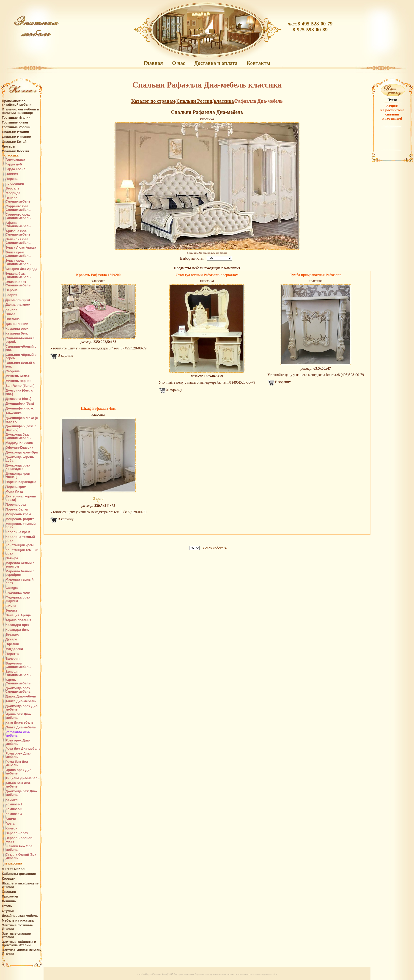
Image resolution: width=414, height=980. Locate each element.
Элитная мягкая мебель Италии (21, 952)
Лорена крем (16, 487)
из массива (13, 863)
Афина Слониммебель (18, 225)
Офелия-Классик (19, 448)
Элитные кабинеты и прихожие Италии (19, 944)
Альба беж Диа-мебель (18, 785)
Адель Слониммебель (18, 682)
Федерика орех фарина (18, 599)
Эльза (10, 314)
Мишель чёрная (18, 381)
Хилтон (11, 828)
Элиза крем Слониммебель (18, 254)
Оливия (12, 174)
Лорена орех (16, 505)
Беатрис (12, 635)
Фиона (11, 606)
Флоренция (15, 184)
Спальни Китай (14, 142)
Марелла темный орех (20, 581)
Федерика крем (18, 593)
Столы (7, 906)
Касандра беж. (17, 630)
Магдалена (14, 649)
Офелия (12, 644)
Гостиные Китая (15, 122)
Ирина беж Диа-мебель (18, 716)
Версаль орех (17, 833)
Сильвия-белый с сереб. (20, 340)
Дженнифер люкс (20, 408)
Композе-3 (14, 809)
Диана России (17, 324)
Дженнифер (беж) (20, 404)
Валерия (12, 659)
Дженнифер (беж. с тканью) (21, 428)
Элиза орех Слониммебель (18, 262)
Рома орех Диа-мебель (18, 755)
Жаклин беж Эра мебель (19, 848)
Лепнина (9, 901)
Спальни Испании (16, 137)
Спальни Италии (15, 132)
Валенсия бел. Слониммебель (18, 241)
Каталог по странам (153, 101)
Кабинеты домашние (19, 874)
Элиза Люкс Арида (21, 248)
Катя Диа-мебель (19, 723)
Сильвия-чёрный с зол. (21, 348)
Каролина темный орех (20, 539)
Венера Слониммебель (18, 200)
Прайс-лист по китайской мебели (17, 103)
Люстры (8, 147)
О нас (179, 63)
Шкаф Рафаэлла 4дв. (98, 408)
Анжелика (14, 413)
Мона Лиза (14, 492)
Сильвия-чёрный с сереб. (21, 357)
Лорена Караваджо (21, 482)
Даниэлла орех (18, 300)
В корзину (66, 355)
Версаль (12, 188)
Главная (153, 63)
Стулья (8, 911)
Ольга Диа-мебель (21, 727)
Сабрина (13, 371)
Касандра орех (18, 625)
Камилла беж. (17, 334)
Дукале (11, 639)
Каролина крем (18, 532)
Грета (10, 824)
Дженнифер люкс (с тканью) (22, 420)
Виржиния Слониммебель (18, 665)
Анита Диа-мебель (21, 701)
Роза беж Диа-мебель (23, 749)
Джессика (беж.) (18, 399)
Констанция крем (20, 545)
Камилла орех (17, 329)
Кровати (9, 879)
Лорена (11, 179)
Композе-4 (14, 814)
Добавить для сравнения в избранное (207, 253)
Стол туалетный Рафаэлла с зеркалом (207, 275)
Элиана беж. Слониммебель (18, 275)
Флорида (13, 193)
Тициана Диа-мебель (23, 778)
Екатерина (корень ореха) (21, 498)
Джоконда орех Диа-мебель (22, 708)
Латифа (12, 558)
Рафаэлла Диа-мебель (18, 734)
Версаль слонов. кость (19, 840)
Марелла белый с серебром (20, 573)
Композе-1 (14, 804)
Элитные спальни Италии (16, 935)
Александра (15, 160)
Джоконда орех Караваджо (18, 467)
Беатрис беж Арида (21, 269)
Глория (11, 295)
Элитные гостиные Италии (17, 927)
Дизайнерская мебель (20, 916)
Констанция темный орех (22, 552)
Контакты (259, 63)
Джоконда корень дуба (20, 459)
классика (11, 155)
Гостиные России (16, 127)
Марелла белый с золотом (20, 565)
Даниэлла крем (18, 305)
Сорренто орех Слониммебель (18, 216)
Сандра (12, 588)
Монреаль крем (18, 514)
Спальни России (15, 151)
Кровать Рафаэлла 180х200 (98, 275)
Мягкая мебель (14, 869)
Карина (11, 309)
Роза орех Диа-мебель (18, 742)
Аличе (11, 819)
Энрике (11, 611)
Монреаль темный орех (21, 526)
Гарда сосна (15, 169)
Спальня (9, 892)
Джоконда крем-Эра (22, 452)
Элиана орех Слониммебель (18, 284)
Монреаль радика (20, 519)
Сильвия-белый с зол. (20, 365)
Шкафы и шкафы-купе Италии (20, 885)
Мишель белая (18, 376)
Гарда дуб (14, 164)
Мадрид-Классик (19, 443)
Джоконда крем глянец (18, 475)
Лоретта (12, 654)
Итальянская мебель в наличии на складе (20, 111)
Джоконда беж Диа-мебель (21, 793)
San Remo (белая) (20, 386)
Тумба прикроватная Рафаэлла (316, 275)
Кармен (12, 800)
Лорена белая (17, 509)
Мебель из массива (18, 921)
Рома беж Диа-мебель (17, 763)
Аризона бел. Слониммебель (18, 233)
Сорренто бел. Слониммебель (18, 208)
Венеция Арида (18, 615)
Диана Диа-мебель (21, 696)
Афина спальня (18, 620)
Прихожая (10, 896)
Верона (12, 290)
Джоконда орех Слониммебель (18, 690)
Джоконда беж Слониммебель (18, 436)
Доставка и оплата (216, 63)
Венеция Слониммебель (18, 673)
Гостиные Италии (16, 118)
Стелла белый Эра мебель (21, 856)
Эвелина (13, 319)
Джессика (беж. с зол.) (19, 392)
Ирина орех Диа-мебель (19, 772)
